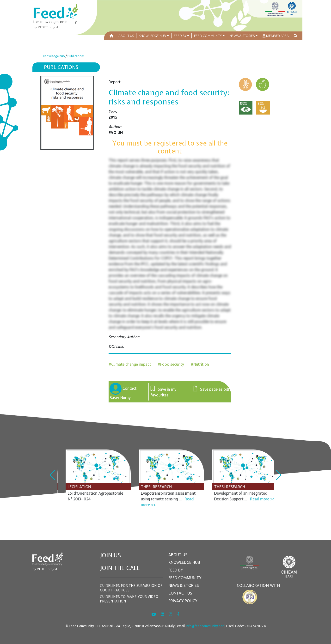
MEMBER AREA (276, 36)
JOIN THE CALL (120, 568)
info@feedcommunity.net (205, 626)
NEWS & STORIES (184, 585)
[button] (154, 36)
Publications (76, 56)
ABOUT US (178, 555)
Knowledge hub (54, 56)
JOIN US (110, 555)
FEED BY (176, 570)
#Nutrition (200, 364)
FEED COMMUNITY (185, 578)
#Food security (171, 364)
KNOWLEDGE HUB (184, 562)
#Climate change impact (130, 364)
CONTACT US (180, 593)
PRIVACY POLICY (183, 601)
